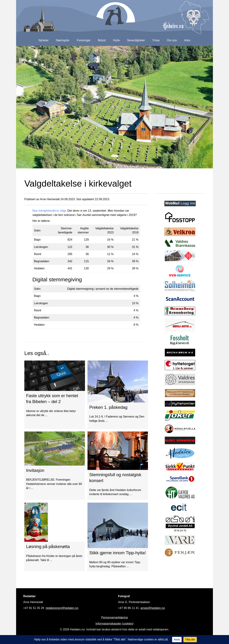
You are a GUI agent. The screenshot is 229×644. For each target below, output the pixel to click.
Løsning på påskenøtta (48, 546)
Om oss (172, 40)
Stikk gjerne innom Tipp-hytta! (118, 553)
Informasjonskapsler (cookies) (115, 624)
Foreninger (84, 40)
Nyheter (43, 40)
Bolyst (102, 40)
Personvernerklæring (115, 617)
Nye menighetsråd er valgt (49, 211)
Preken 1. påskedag (108, 407)
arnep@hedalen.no (153, 608)
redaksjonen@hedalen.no (62, 608)
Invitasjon (35, 470)
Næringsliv (63, 40)
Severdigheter (136, 40)
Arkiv (187, 40)
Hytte (116, 40)
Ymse (156, 40)
